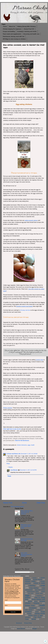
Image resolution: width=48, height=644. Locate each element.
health (33, 445)
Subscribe (13, 612)
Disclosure (19, 623)
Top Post (37, 617)
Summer (27, 617)
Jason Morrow (21, 629)
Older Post (41, 503)
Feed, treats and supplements (12, 34)
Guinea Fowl (30, 606)
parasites (40, 610)
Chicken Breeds (38, 579)
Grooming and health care (31, 34)
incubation (33, 608)
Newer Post (8, 503)
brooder (27, 578)
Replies (11, 467)
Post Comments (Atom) (17, 507)
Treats (27, 619)
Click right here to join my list (12, 429)
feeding (28, 597)
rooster (29, 614)
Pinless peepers (8, 408)
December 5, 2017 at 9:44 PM (28, 470)
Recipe (43, 612)
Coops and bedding (9, 31)
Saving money (40, 613)
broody (34, 578)
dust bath (31, 593)
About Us (12, 26)
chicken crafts (30, 581)
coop (43, 585)
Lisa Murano (14, 470)
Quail (37, 612)
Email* (6, 600)
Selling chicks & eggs (36, 615)
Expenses (39, 596)
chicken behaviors (22, 445)
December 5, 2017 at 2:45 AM (29, 454)
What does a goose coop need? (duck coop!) (26, 526)
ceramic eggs (39, 360)
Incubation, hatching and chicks (27, 31)
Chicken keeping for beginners (12, 29)
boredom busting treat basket (24, 306)
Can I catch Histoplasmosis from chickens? (26, 554)
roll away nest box (25, 310)
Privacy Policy (28, 623)
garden (30, 601)
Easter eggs (39, 593)
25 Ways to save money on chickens (14, 39)
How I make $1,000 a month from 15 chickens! (27, 512)
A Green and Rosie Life (13, 454)
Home (5, 26)
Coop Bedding (34, 588)
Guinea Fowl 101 (29, 29)
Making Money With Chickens (26, 26)
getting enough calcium (31, 220)
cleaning (32, 586)
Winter (34, 619)
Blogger (35, 629)
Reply (8, 464)
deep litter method (40, 590)
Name (6, 605)
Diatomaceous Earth (33, 592)
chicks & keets (39, 583)
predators (28, 612)
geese (36, 601)
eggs (29, 445)
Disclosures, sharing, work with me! (14, 36)
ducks (43, 592)
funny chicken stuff (38, 599)
